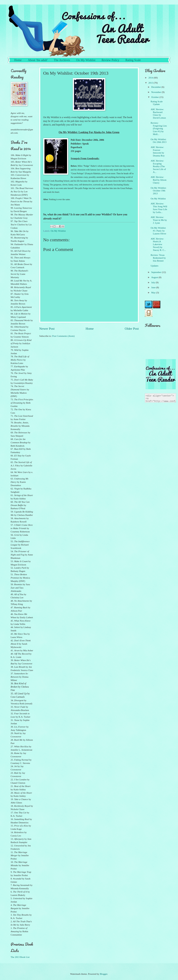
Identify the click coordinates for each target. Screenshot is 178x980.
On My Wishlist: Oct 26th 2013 (159, 141)
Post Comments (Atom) (63, 336)
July (153, 282)
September (157, 272)
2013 (151, 83)
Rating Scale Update (157, 103)
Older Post (132, 329)
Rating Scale (133, 60)
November (156, 92)
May (154, 293)
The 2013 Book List (20, 957)
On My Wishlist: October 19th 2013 (159, 191)
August (155, 277)
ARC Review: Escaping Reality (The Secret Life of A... (158, 166)
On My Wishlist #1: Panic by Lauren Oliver (158, 231)
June (154, 287)
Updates (155, 266)
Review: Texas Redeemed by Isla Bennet (158, 258)
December (156, 87)
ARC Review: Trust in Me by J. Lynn (159, 220)
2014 (151, 78)
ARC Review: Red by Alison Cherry (159, 180)
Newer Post (47, 329)
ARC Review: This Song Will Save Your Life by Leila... (159, 208)
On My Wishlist (86, 60)
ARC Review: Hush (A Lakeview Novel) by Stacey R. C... (158, 244)
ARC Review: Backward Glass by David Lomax (158, 113)
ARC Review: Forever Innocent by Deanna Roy (158, 151)
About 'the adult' (38, 60)
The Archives (62, 60)
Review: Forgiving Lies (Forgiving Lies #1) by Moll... (159, 128)
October (155, 97)
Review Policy (110, 60)
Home (18, 60)
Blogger (103, 974)
